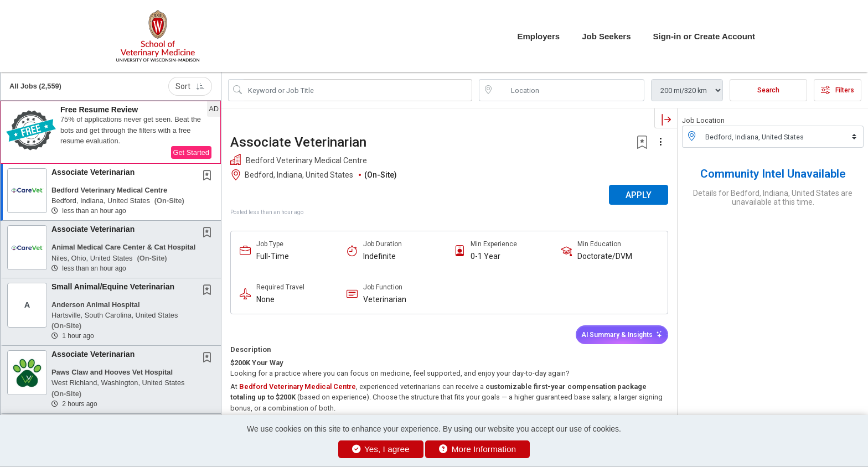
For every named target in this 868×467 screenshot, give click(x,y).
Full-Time (273, 256)
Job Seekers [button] (606, 36)
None (265, 299)
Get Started (191, 152)
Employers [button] (538, 36)
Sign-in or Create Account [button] (704, 36)
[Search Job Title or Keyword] (358, 90)
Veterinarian (385, 299)
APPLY (639, 195)
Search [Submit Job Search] (768, 90)
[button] (111, 132)
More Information (477, 449)
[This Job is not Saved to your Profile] (209, 177)
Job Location (703, 120)
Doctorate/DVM (605, 256)
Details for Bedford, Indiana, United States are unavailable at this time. (773, 198)
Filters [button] (838, 90)
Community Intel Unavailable (773, 174)
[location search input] (569, 90)
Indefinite (379, 256)
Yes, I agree (381, 449)
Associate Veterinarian (93, 172)
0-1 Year (485, 256)
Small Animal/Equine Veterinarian (113, 287)
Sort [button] (190, 86)
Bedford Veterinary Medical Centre (298, 386)
